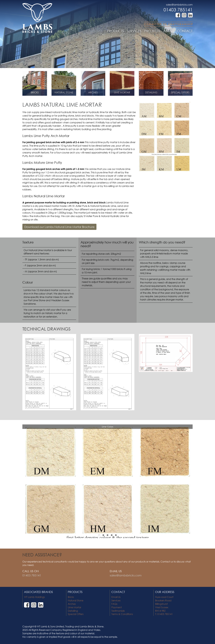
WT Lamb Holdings (34, 597)
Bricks (71, 597)
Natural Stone (76, 600)
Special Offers (76, 614)
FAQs (114, 604)
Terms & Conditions (122, 614)
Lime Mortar (75, 607)
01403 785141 (178, 9)
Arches (72, 604)
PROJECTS (152, 31)
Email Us (116, 597)
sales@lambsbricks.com (179, 5)
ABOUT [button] (168, 31)
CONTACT (185, 31)
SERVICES (134, 31)
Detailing (73, 611)
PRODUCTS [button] (115, 31)
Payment (117, 607)
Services (116, 600)
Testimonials (118, 611)
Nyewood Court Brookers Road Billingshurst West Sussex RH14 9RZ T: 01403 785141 (164, 605)
